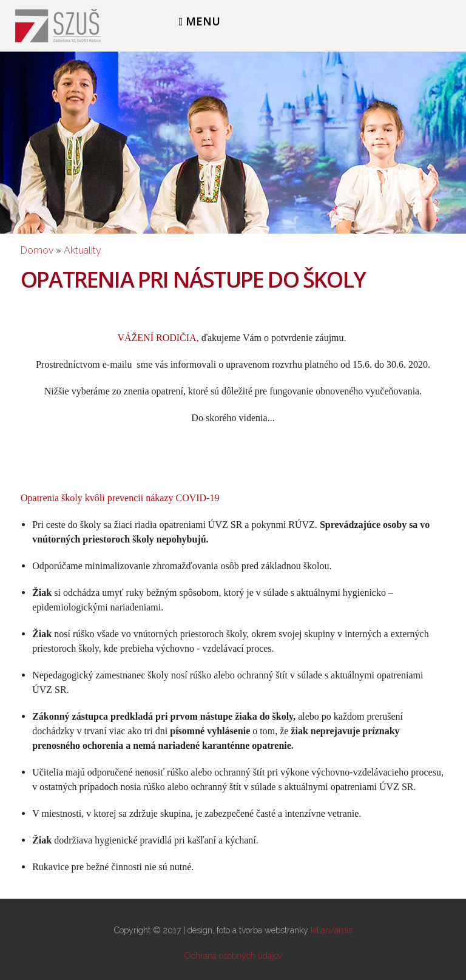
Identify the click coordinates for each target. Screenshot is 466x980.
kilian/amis (332, 930)
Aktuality (83, 250)
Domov (37, 250)
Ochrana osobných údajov (233, 956)
